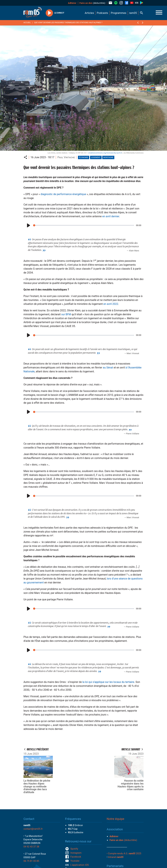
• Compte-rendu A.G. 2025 (124, 853)
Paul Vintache (66, 157)
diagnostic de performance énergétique (63, 194)
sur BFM (66, 314)
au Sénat (108, 368)
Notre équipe (115, 819)
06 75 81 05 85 (31, 861)
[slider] (84, 225)
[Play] (28, 225)
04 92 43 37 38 (31, 847)
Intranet (116, 857)
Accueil (27, 23)
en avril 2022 (111, 304)
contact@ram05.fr (33, 829)
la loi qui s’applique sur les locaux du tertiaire (108, 682)
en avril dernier (111, 216)
